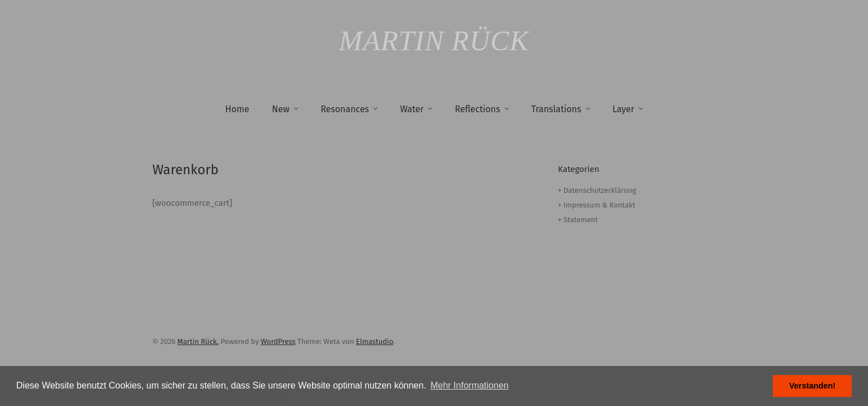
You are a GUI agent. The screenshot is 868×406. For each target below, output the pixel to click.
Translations (556, 109)
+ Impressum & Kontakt (597, 205)
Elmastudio (375, 341)
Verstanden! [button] (812, 386)
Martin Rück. (198, 341)
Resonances (345, 109)
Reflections (477, 109)
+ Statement (578, 220)
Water (412, 109)
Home (237, 109)
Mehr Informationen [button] (469, 385)
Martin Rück (434, 41)
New (281, 109)
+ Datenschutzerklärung (597, 190)
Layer (623, 109)
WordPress (278, 341)
